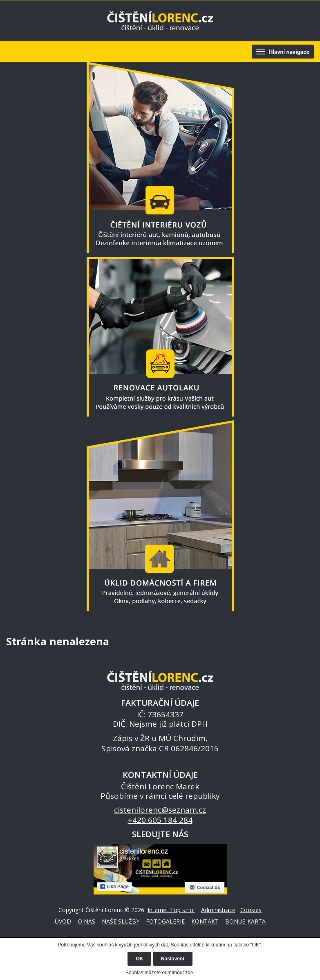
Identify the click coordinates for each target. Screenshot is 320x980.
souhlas (105, 945)
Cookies (251, 910)
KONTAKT (205, 921)
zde (189, 973)
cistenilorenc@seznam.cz (160, 810)
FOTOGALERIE (165, 921)
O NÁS (86, 921)
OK (139, 959)
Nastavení (173, 959)
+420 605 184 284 (160, 820)
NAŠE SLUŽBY (121, 921)
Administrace (218, 910)
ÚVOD (12, 626)
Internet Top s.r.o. (171, 910)
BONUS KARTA (245, 921)
